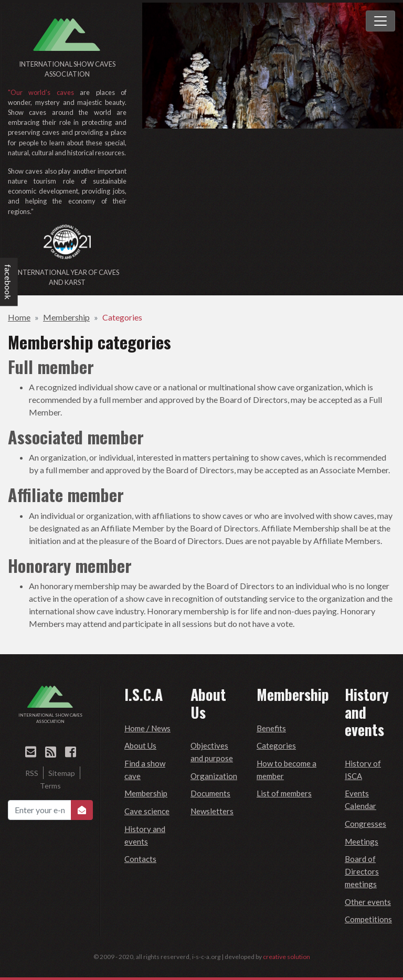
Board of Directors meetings (362, 871)
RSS (32, 773)
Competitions (368, 919)
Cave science (147, 811)
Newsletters (212, 811)
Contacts (140, 859)
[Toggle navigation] (380, 21)
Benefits (271, 728)
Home (19, 317)
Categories (122, 317)
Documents (210, 793)
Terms (50, 786)
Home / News (147, 728)
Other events (368, 902)
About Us (140, 745)
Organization (214, 776)
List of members (284, 793)
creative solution (287, 957)
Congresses (365, 824)
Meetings (362, 841)
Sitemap (62, 773)
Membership (66, 317)
